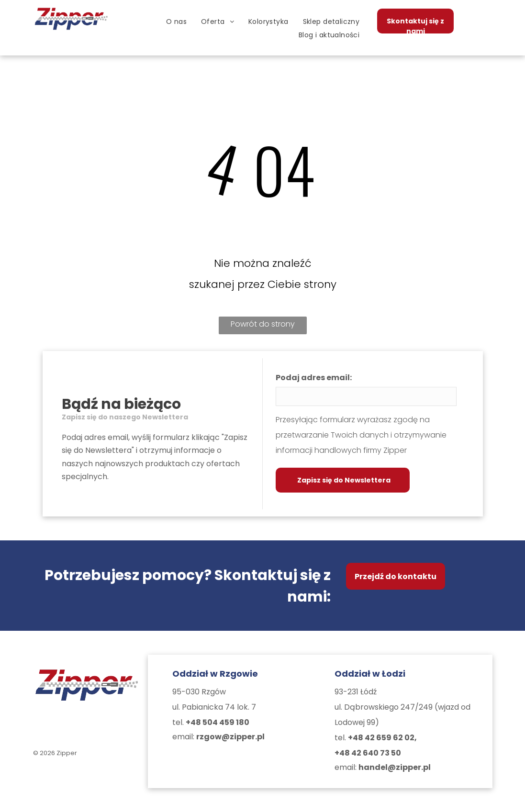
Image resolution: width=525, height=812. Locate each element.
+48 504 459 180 (218, 722)
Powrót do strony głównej (263, 326)
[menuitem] (176, 22)
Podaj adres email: (314, 378)
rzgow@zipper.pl (230, 737)
